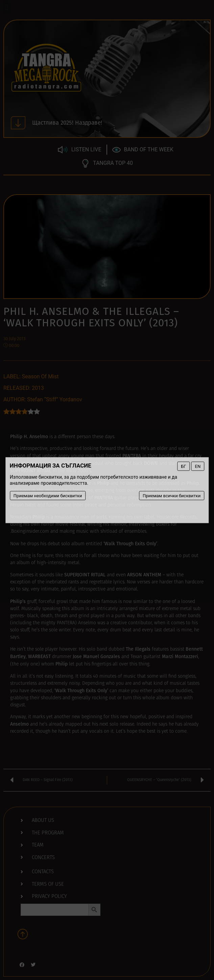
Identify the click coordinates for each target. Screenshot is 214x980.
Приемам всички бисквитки (172, 495)
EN (198, 466)
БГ (183, 466)
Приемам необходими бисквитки (48, 495)
